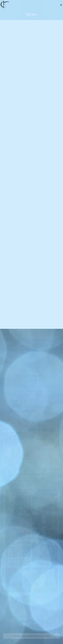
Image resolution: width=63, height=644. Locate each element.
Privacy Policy (54, 636)
